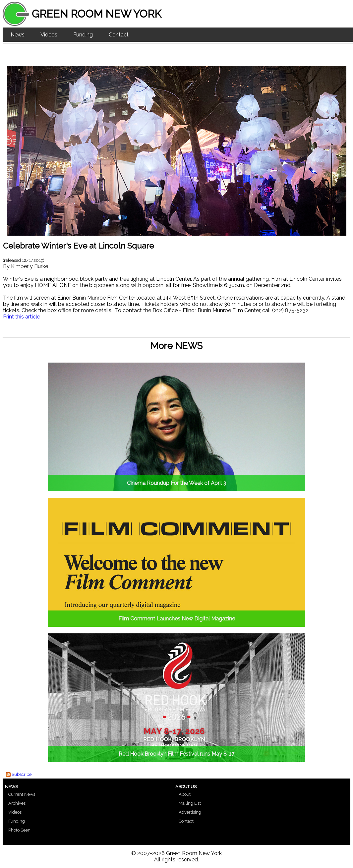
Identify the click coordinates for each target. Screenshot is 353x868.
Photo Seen (19, 830)
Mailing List (190, 803)
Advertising (190, 812)
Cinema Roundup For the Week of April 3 (176, 483)
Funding (83, 35)
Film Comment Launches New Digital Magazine (177, 619)
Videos (49, 35)
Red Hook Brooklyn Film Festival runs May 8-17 (176, 754)
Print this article (22, 317)
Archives (17, 803)
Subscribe (22, 774)
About (185, 794)
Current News (22, 794)
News (18, 35)
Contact (119, 35)
